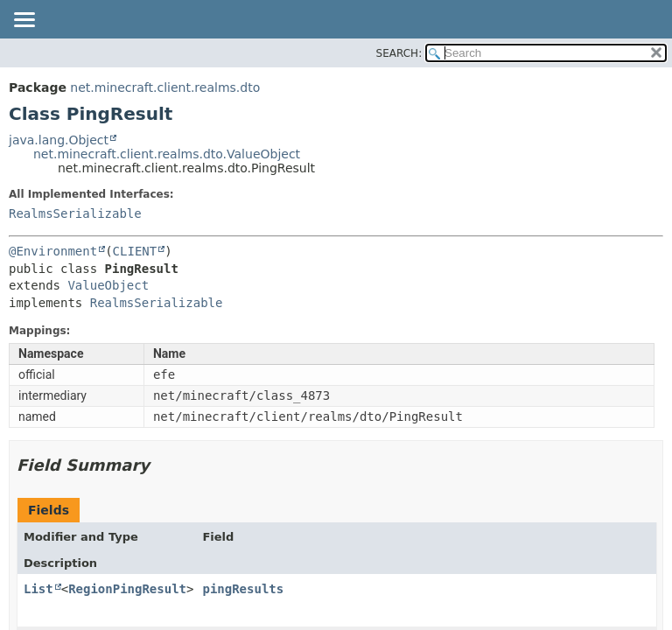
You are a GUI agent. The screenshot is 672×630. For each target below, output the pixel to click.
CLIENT (135, 251)
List (38, 589)
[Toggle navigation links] (24, 21)
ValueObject (108, 285)
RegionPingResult (127, 589)
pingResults (243, 589)
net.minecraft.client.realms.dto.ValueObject (167, 154)
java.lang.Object (59, 140)
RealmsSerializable (75, 213)
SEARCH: (399, 53)
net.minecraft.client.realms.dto (165, 87)
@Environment (53, 251)
